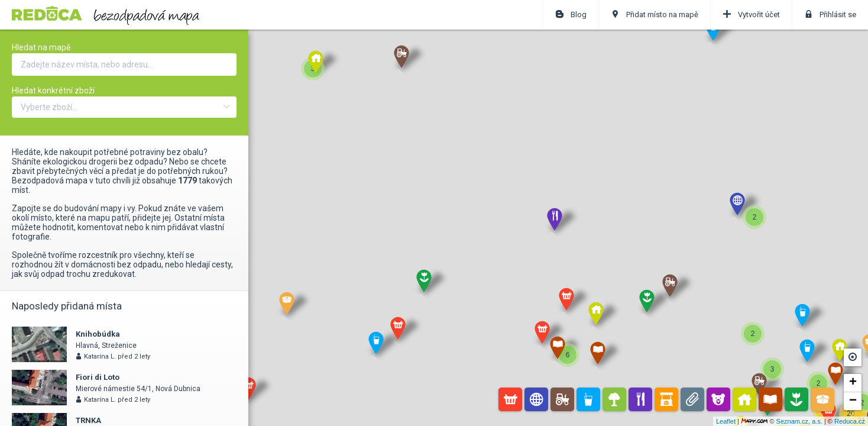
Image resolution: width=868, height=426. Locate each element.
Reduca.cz (850, 421)
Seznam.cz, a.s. (799, 421)
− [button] (853, 401)
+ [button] (853, 383)
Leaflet (726, 421)
